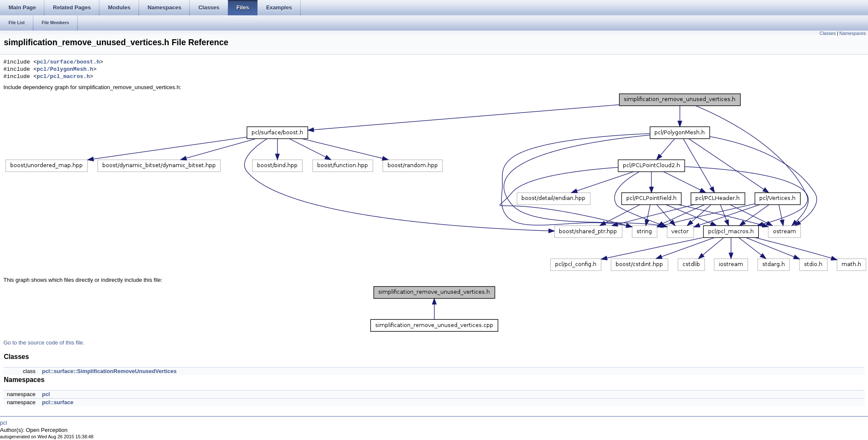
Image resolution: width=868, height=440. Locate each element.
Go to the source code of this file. (44, 343)
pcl (46, 394)
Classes (827, 33)
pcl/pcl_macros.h (63, 77)
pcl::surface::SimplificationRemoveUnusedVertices (109, 371)
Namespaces (853, 33)
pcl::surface (58, 402)
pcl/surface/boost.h (68, 62)
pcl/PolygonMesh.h (65, 69)
